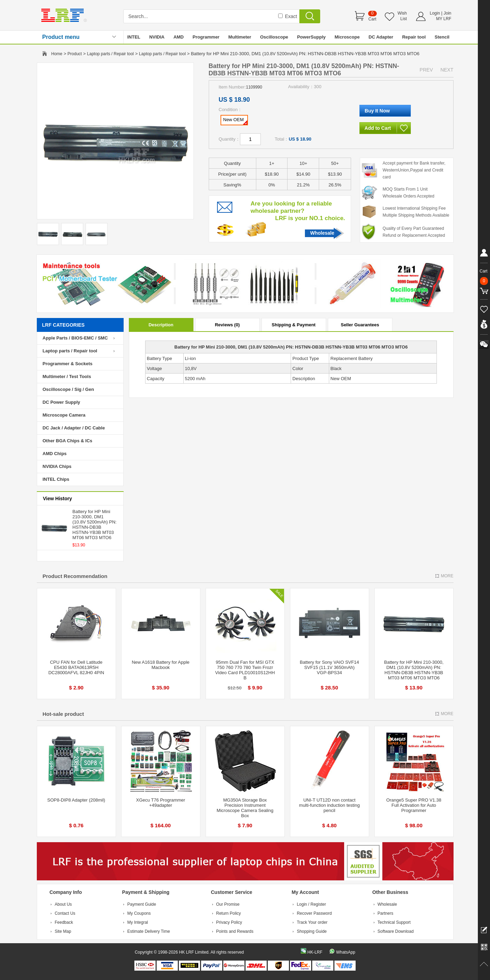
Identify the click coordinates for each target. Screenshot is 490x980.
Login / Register (312, 904)
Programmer (206, 37)
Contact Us (65, 913)
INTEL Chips (56, 479)
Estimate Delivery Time (149, 931)
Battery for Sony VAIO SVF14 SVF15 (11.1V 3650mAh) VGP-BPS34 (329, 667)
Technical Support (394, 922)
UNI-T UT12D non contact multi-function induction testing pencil (329, 805)
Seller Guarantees (360, 325)
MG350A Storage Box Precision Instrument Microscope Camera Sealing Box (245, 808)
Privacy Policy (229, 922)
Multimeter (240, 37)
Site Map (63, 931)
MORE (447, 576)
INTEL (134, 37)
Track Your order (312, 922)
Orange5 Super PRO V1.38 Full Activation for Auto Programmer (414, 805)
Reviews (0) (227, 325)
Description (161, 325)
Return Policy (228, 913)
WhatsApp (346, 952)
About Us (63, 904)
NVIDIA (157, 37)
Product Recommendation (75, 576)
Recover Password (314, 913)
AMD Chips (55, 454)
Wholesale (322, 233)
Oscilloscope (274, 37)
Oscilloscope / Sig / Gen (68, 389)
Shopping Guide (312, 931)
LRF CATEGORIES (63, 325)
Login (435, 13)
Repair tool (414, 37)
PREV (426, 70)
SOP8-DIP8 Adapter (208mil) (76, 800)
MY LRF (444, 19)
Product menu (61, 37)
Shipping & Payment (293, 325)
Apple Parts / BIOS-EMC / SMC (75, 338)
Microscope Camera (64, 415)
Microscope (347, 37)
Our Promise (228, 904)
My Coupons (139, 913)
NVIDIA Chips (57, 466)
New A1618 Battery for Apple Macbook (160, 665)
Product (74, 54)
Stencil (442, 37)
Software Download (396, 931)
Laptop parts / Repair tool (111, 54)
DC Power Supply (61, 402)
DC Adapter (381, 37)
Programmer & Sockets (68, 364)
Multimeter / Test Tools (67, 376)
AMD (178, 37)
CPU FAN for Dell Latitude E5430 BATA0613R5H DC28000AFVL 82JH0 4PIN (76, 667)
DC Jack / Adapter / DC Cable (74, 428)
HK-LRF (315, 952)
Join (447, 13)
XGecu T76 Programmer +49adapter (161, 803)
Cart (372, 19)
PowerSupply (311, 37)
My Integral (138, 922)
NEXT (447, 70)
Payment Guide (142, 904)
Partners (385, 913)
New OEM (235, 121)
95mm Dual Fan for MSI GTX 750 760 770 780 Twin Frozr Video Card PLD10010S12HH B (245, 670)
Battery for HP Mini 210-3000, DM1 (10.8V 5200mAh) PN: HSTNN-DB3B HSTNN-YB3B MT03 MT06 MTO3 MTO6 (95, 525)
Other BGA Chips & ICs (68, 441)
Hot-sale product (63, 714)
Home (57, 54)
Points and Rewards (235, 931)
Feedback (64, 922)
